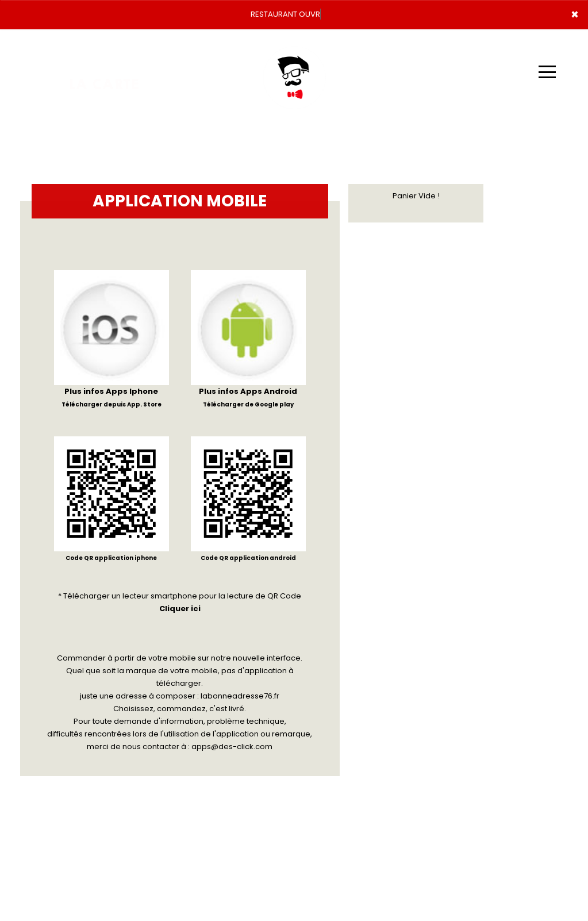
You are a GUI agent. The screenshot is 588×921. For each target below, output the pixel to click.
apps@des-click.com (232, 747)
